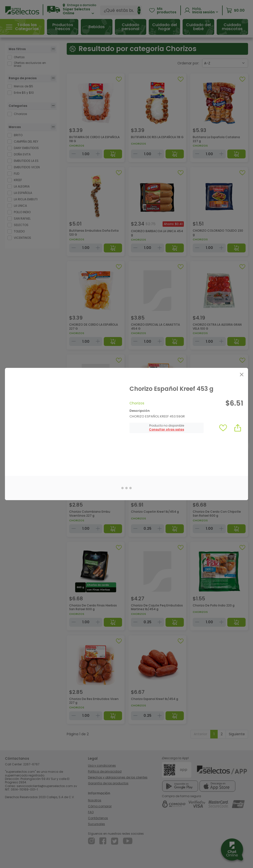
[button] (167, 430)
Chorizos (137, 403)
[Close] (242, 374)
